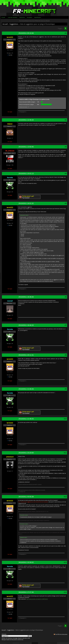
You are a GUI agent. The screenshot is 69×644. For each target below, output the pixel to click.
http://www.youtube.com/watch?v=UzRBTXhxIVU (37, 599)
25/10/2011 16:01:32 (26, 203)
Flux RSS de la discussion (61, 634)
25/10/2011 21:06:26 (26, 389)
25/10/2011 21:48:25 (26, 419)
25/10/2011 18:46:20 (26, 325)
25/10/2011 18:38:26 (26, 297)
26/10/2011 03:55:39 (26, 497)
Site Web (10, 55)
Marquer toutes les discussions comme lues (12, 640)
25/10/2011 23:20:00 (26, 453)
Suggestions (14, 24)
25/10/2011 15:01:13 (26, 174)
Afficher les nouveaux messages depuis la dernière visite (16, 638)
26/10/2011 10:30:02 (26, 562)
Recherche (22, 17)
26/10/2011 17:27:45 (26, 592)
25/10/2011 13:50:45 (26, 147)
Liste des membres (13, 17)
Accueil (3, 17)
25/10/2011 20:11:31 (26, 355)
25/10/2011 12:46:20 (26, 120)
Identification (38, 17)
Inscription (30, 17)
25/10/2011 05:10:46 (26, 33)
